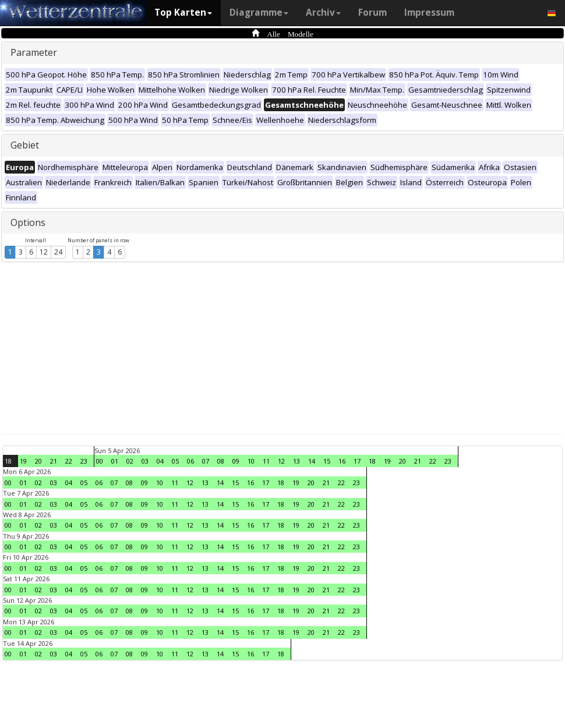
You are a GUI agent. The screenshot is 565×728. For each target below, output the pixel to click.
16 (342, 461)
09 (236, 461)
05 (175, 461)
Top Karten (183, 13)
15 (327, 461)
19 (23, 461)
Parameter (34, 52)
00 (100, 461)
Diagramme (259, 13)
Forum (372, 13)
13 (296, 461)
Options (28, 222)
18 (8, 461)
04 (160, 461)
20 (38, 461)
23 (84, 461)
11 (266, 461)
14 (312, 461)
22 (69, 461)
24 (58, 252)
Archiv (323, 13)
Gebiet (25, 145)
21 (54, 461)
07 (206, 461)
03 (145, 461)
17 (357, 461)
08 (221, 461)
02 (130, 461)
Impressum (429, 13)
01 (115, 461)
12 (44, 252)
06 (190, 461)
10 (251, 461)
